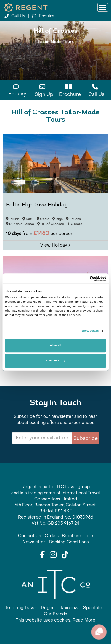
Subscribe (86, 438)
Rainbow (70, 608)
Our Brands (55, 614)
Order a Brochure (63, 536)
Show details (90, 331)
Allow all (56, 345)
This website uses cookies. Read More (56, 620)
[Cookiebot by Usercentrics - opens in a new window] (80, 278)
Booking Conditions (69, 542)
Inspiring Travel (21, 608)
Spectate (93, 608)
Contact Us (30, 536)
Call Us (16, 16)
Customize (56, 361)
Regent (49, 608)
